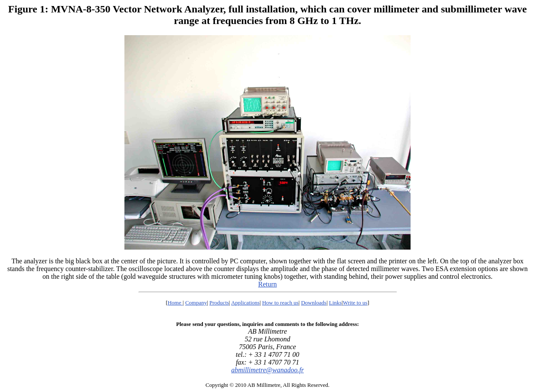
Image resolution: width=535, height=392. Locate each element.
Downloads (314, 303)
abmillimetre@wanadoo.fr (267, 370)
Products (219, 303)
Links (336, 303)
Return (268, 284)
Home (175, 303)
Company (196, 303)
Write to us (355, 303)
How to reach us (280, 303)
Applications (245, 303)
